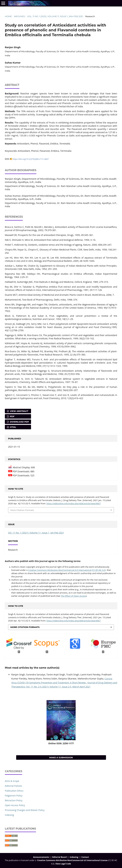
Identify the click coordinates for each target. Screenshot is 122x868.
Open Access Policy (15, 805)
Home (8, 16)
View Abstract (19, 411)
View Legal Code (63, 864)
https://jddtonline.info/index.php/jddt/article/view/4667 (73, 503)
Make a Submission (61, 757)
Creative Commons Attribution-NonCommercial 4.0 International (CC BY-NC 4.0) (67, 570)
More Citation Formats (22, 510)
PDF (12, 416)
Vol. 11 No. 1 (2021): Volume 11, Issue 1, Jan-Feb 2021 (55, 16)
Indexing (9, 815)
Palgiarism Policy (14, 796)
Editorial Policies (13, 786)
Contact (85, 857)
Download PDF (19, 422)
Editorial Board (59, 857)
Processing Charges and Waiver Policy (25, 810)
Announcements (41, 857)
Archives (19, 16)
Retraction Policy (14, 800)
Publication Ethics (14, 791)
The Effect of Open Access (73, 596)
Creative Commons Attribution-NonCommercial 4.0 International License (72, 860)
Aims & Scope (12, 781)
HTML (13, 427)
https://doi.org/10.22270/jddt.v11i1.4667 (31, 159)
